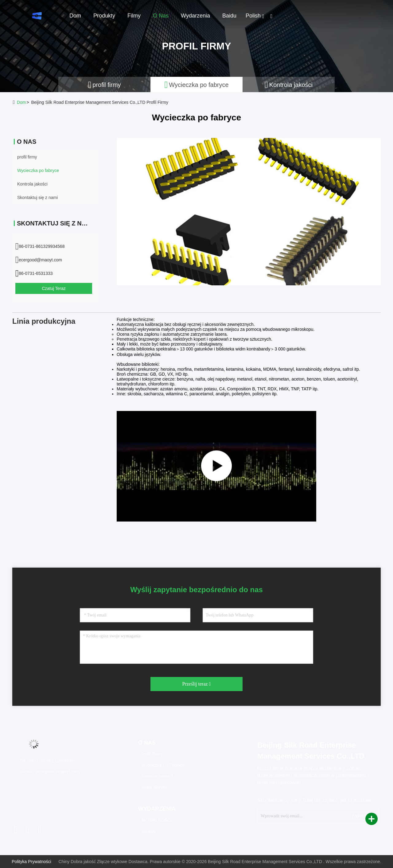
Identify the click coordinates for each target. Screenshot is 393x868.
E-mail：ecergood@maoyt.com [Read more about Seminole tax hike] (48, 772)
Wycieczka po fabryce (38, 170)
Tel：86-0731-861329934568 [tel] (46, 760)
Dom (75, 16)
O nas (161, 16)
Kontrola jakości (32, 184)
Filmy (134, 16)
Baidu (229, 16)
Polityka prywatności (31, 862)
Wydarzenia (195, 16)
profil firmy (27, 157)
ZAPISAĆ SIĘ (361, 816)
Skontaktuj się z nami (37, 197)
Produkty (104, 16)
